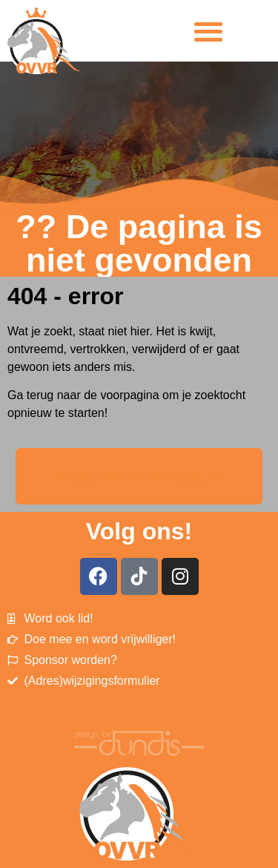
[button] (209, 31)
